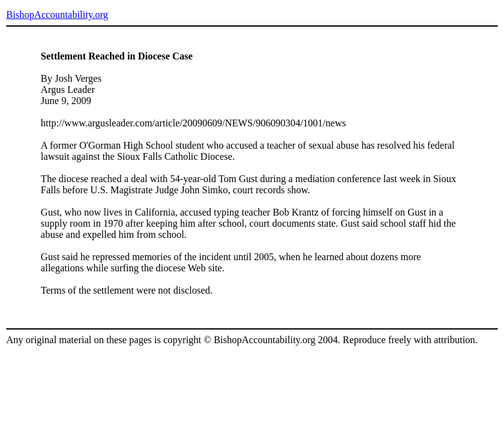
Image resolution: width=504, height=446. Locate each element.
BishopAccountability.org (57, 15)
